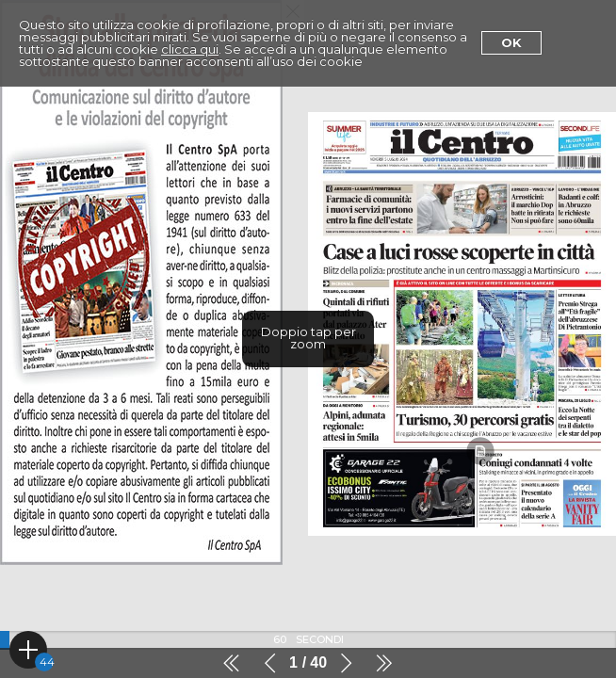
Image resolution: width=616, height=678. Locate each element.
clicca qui (190, 49)
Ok (511, 42)
